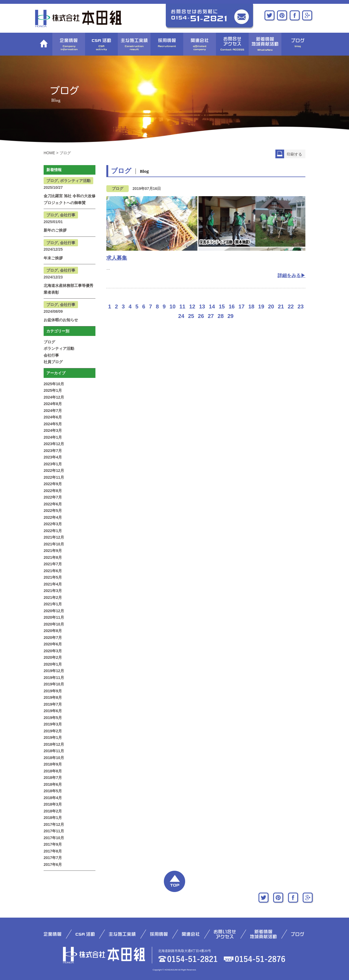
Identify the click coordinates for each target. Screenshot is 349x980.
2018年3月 (53, 804)
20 (271, 307)
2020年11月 (54, 617)
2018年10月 (54, 758)
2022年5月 (53, 511)
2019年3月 (53, 724)
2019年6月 (53, 711)
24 (181, 316)
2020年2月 (53, 657)
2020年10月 (54, 624)
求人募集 (117, 258)
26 (201, 316)
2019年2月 (53, 731)
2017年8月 (53, 851)
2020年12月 (54, 611)
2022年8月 (53, 491)
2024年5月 (53, 424)
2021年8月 (53, 557)
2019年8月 (53, 697)
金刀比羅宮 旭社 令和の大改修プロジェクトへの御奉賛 (70, 199)
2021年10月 (54, 544)
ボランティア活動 (59, 348)
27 (211, 316)
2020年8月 (53, 631)
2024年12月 (54, 397)
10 (173, 307)
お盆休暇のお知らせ (61, 320)
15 (222, 307)
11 (182, 307)
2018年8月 (53, 771)
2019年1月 (53, 738)
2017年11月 (54, 831)
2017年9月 (53, 844)
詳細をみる (289, 276)
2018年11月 (54, 751)
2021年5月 (53, 577)
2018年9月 (53, 764)
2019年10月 (54, 684)
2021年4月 (53, 584)
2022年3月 (53, 524)
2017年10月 (54, 838)
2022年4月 (53, 517)
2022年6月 (53, 504)
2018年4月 (53, 798)
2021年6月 (53, 571)
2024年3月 (53, 430)
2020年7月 (53, 638)
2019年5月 (53, 718)
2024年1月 (53, 437)
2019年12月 (54, 671)
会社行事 (51, 355)
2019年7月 (53, 704)
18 (251, 307)
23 (300, 307)
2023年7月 (53, 451)
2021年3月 (53, 591)
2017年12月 (54, 824)
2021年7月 (53, 564)
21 (281, 307)
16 (231, 307)
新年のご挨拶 (55, 230)
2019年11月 (54, 678)
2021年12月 (54, 537)
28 (221, 316)
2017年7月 (53, 858)
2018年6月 (53, 784)
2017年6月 (53, 864)
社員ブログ (53, 362)
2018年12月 (54, 744)
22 (291, 307)
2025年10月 (54, 384)
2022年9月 (53, 484)
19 (261, 307)
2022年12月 (54, 471)
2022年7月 (53, 497)
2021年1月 (53, 604)
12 (192, 307)
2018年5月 (53, 791)
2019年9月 (53, 691)
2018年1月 (53, 818)
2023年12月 (54, 444)
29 (230, 316)
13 (202, 307)
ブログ (49, 342)
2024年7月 (53, 411)
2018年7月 (53, 778)
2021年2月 (53, 597)
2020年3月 (53, 651)
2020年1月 (53, 664)
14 (212, 307)
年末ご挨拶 (53, 258)
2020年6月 (53, 644)
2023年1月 (53, 464)
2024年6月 (53, 417)
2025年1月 (53, 390)
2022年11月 (54, 477)
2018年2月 (53, 811)
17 (242, 307)
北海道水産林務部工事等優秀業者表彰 (68, 289)
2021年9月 (53, 551)
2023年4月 (53, 457)
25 (191, 316)
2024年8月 (53, 404)
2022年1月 (53, 531)
